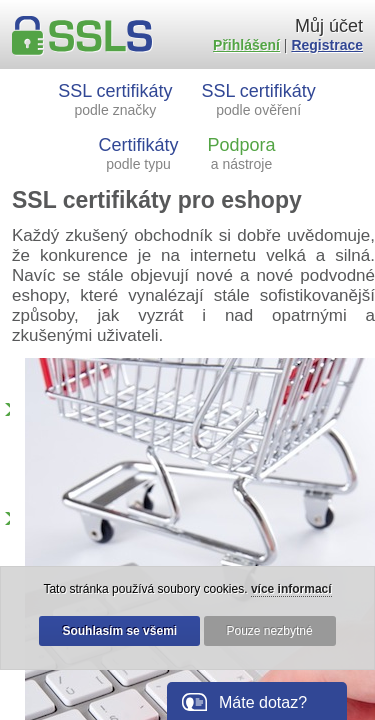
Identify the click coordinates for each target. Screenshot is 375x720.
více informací (291, 589)
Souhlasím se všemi (119, 631)
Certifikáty (139, 153)
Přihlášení (246, 45)
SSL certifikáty (115, 99)
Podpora (241, 153)
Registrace (327, 45)
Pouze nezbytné (270, 631)
